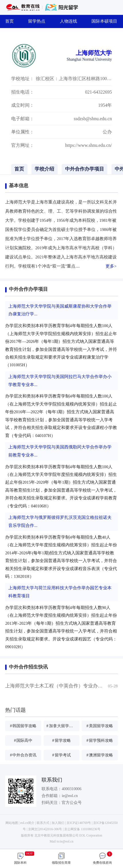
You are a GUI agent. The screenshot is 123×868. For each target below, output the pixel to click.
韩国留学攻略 (23, 726)
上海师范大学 (94, 53)
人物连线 (71, 21)
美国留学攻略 (100, 726)
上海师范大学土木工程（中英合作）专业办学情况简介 (64, 686)
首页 (11, 21)
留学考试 (61, 755)
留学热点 (39, 21)
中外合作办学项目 (85, 169)
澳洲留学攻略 (100, 755)
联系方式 (43, 823)
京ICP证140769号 (79, 823)
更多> (111, 266)
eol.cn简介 (28, 823)
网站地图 (12, 823)
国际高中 (23, 741)
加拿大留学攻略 (62, 726)
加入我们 (58, 823)
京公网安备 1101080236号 (82, 829)
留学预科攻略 (100, 741)
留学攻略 (61, 741)
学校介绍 (44, 169)
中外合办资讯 (23, 755)
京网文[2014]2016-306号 (45, 829)
